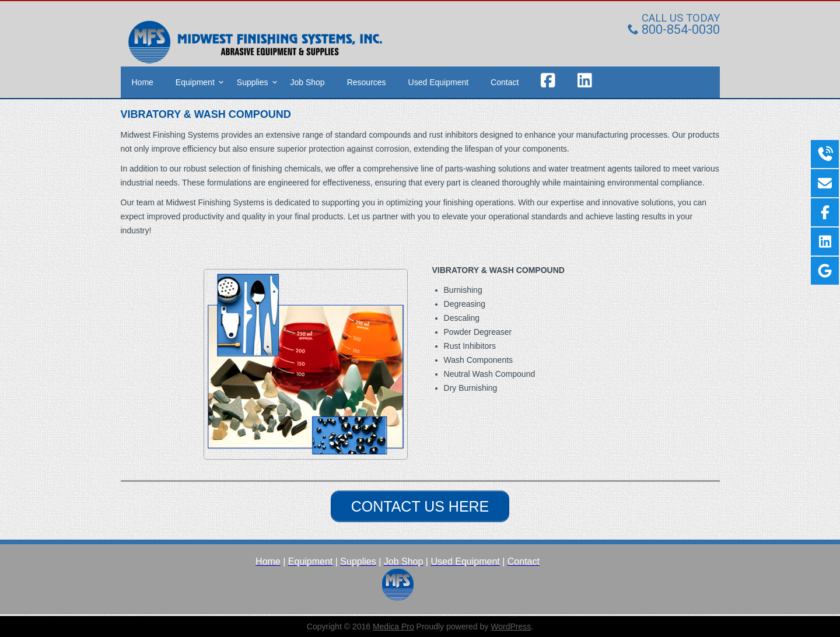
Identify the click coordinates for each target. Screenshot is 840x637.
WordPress (511, 625)
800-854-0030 (674, 29)
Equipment (195, 81)
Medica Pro (393, 625)
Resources (367, 81)
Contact (505, 81)
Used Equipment (439, 81)
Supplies (253, 81)
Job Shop (308, 81)
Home (143, 81)
